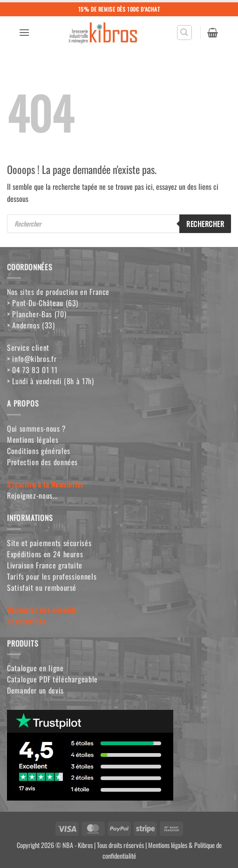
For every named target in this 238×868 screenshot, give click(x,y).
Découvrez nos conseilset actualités (42, 615)
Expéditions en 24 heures (45, 554)
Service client (28, 347)
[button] (24, 32)
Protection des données (42, 462)
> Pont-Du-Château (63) (43, 303)
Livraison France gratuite (45, 565)
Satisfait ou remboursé (42, 588)
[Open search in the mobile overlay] (119, 224)
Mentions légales (33, 440)
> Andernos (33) (31, 325)
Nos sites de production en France (58, 292)
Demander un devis (35, 690)
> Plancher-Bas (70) (37, 314)
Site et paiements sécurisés (49, 543)
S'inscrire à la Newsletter (45, 484)
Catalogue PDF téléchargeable (52, 679)
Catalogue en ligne (35, 668)
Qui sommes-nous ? (37, 428)
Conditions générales (39, 451)
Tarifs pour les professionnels (52, 576)
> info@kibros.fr (32, 359)
